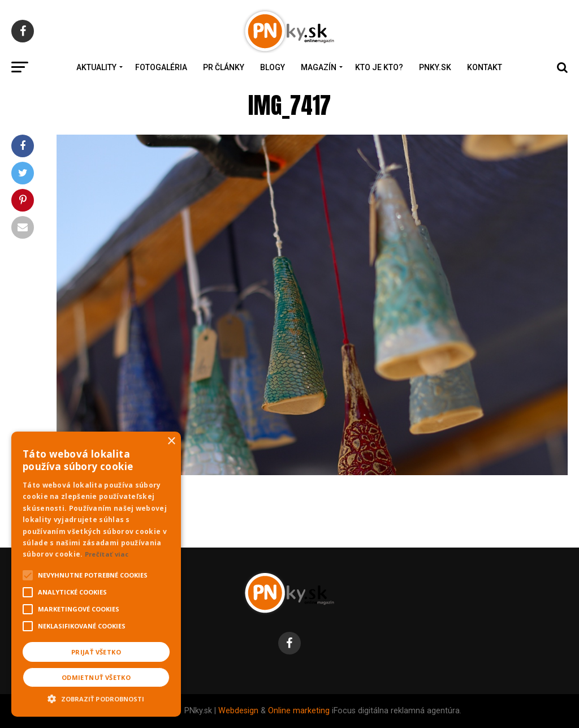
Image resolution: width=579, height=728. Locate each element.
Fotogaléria (161, 67)
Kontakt (485, 67)
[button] (96, 697)
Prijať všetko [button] (96, 652)
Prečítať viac (107, 554)
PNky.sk (435, 67)
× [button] (171, 441)
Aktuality (96, 67)
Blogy (273, 67)
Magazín (319, 67)
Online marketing (299, 711)
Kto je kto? (379, 67)
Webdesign (238, 711)
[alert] (96, 574)
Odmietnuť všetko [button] (96, 677)
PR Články (224, 67)
